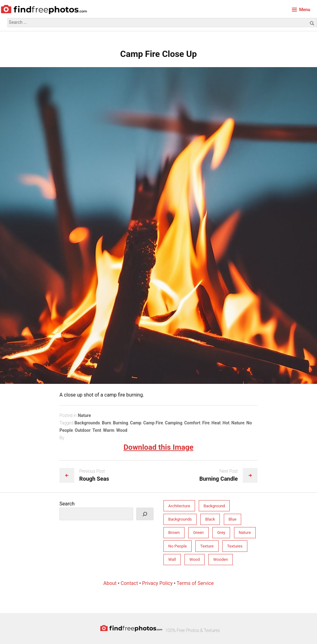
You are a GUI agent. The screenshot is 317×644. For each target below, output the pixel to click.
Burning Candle (219, 479)
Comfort (192, 423)
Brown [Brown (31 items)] (174, 532)
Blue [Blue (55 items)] (232, 519)
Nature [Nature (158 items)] (245, 532)
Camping (174, 423)
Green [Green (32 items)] (198, 532)
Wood (122, 430)
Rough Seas (94, 479)
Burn (106, 423)
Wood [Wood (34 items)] (195, 559)
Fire (206, 423)
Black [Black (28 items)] (210, 519)
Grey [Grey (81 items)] (221, 532)
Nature (84, 415)
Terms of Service (195, 583)
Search (67, 504)
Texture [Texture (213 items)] (207, 546)
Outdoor (83, 430)
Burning (121, 423)
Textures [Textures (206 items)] (235, 546)
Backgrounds (87, 423)
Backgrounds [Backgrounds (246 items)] (180, 519)
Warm (109, 430)
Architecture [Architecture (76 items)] (179, 506)
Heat (216, 423)
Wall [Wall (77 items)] (172, 559)
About (110, 583)
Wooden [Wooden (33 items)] (221, 559)
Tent (97, 430)
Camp (136, 423)
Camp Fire (153, 423)
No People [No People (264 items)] (178, 546)
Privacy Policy (157, 583)
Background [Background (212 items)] (214, 506)
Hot (226, 423)
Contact (129, 583)
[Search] (145, 514)
